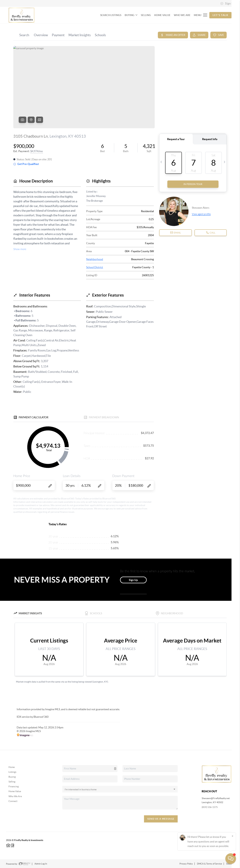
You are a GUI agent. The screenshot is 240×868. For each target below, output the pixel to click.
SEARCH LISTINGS (111, 15)
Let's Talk (220, 15)
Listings (12, 772)
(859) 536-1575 (210, 807)
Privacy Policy (186, 864)
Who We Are (15, 796)
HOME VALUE (162, 15)
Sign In (227, 4)
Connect (13, 801)
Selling (12, 782)
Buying (12, 777)
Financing (14, 786)
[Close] (232, 836)
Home (12, 767)
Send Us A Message (161, 819)
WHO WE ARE (182, 15)
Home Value (15, 791)
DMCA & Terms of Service (209, 864)
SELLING (146, 15)
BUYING (131, 15)
